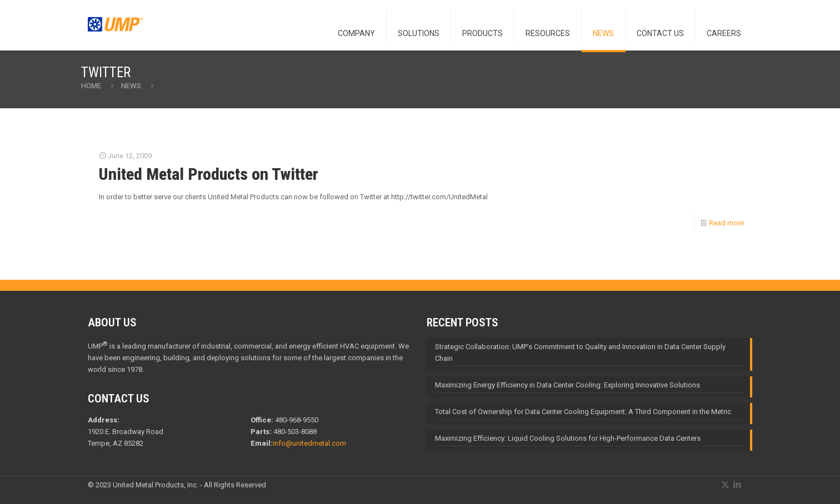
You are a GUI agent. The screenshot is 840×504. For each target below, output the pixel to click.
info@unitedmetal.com (309, 443)
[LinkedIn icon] (737, 485)
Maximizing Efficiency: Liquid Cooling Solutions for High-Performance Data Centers (568, 438)
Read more (726, 223)
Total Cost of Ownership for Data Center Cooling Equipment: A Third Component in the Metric (583, 412)
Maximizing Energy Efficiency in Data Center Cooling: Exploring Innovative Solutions (567, 385)
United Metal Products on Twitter (209, 174)
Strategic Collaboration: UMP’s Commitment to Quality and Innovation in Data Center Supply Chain (580, 352)
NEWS (131, 86)
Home (91, 86)
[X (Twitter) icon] (725, 485)
